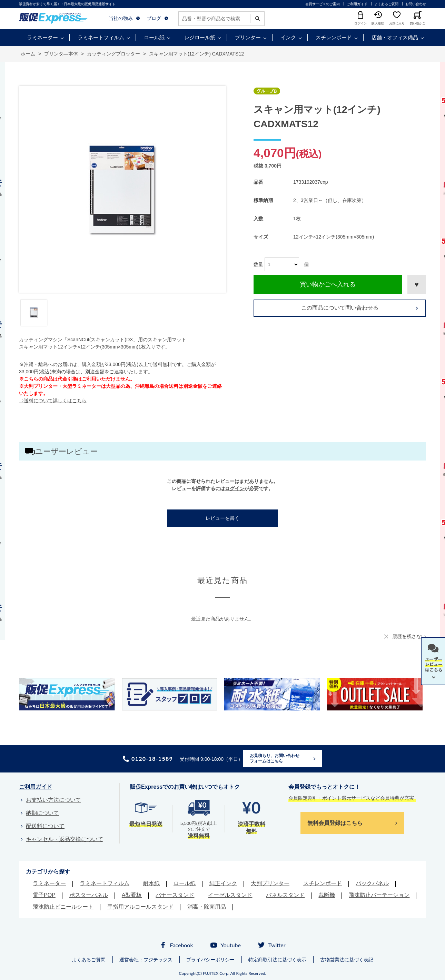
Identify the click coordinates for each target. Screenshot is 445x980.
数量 (258, 264)
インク (288, 37)
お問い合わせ (416, 4)
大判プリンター (270, 883)
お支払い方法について (53, 800)
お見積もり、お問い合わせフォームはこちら (275, 758)
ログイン (235, 488)
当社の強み (121, 18)
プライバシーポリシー (210, 960)
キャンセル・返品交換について (65, 839)
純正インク (223, 883)
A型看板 (132, 895)
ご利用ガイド (357, 4)
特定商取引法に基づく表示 (277, 960)
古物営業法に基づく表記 (347, 960)
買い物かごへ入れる (328, 284)
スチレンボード (334, 37)
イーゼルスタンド (230, 895)
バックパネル (372, 883)
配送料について (45, 826)
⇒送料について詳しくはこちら (53, 401)
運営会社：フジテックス (146, 960)
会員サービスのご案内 (323, 4)
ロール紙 (154, 37)
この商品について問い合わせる (340, 308)
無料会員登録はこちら (335, 823)
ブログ (154, 18)
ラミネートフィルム (101, 37)
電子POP (44, 895)
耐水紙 (151, 883)
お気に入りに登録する (417, 284)
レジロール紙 (200, 37)
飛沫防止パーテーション (379, 895)
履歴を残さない (409, 636)
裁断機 (327, 895)
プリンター (248, 37)
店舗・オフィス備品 (395, 37)
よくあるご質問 (386, 4)
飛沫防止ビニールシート (63, 907)
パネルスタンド (285, 895)
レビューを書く (222, 518)
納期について (42, 813)
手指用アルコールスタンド (140, 907)
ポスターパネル (89, 895)
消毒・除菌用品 (207, 907)
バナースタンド (175, 895)
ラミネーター (42, 37)
